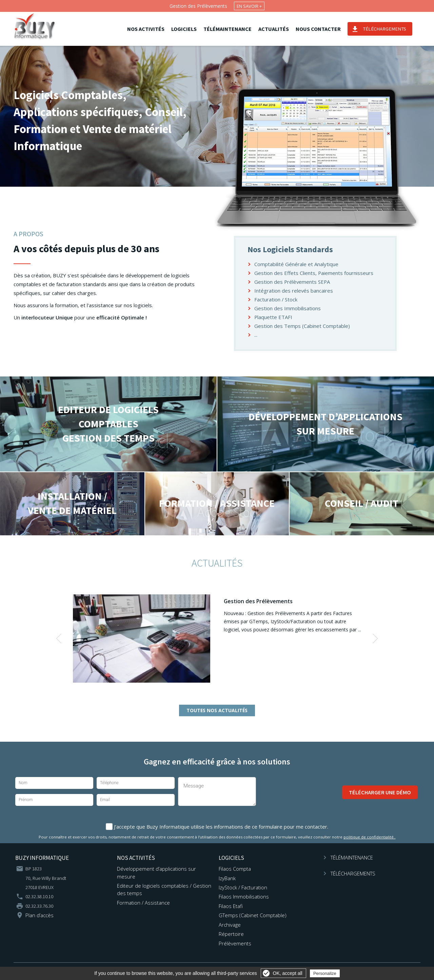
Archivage (230, 925)
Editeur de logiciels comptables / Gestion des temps (164, 889)
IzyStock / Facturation (243, 887)
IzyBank (227, 878)
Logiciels (189, 29)
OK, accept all (288, 973)
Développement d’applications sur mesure (156, 872)
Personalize (325, 973)
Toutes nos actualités (217, 710)
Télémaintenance (232, 29)
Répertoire (231, 934)
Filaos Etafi (231, 906)
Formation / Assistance (143, 903)
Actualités (278, 29)
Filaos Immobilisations (244, 896)
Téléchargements (389, 29)
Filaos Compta (235, 869)
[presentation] (299, 792)
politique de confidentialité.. (370, 837)
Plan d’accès (40, 915)
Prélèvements (235, 943)
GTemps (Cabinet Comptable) (253, 915)
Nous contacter (323, 29)
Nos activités (151, 29)
